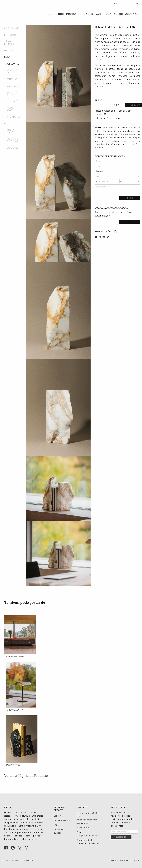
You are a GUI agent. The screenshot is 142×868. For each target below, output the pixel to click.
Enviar (130, 198)
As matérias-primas (63, 820)
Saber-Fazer (94, 14)
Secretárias (13, 86)
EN (137, 3)
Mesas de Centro (12, 72)
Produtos (74, 14)
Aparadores (13, 117)
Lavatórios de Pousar (13, 140)
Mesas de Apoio (12, 109)
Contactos (114, 14)
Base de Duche (11, 131)
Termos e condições (27, 860)
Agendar (129, 222)
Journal (132, 14)
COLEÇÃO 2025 (12, 28)
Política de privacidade (10, 860)
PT (132, 3)
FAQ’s (56, 825)
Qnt (115, 105)
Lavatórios (13, 148)
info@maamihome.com (88, 836)
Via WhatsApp (83, 828)
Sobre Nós (56, 14)
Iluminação (12, 101)
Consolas (12, 79)
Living (7, 57)
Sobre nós (59, 816)
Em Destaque (11, 35)
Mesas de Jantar (12, 94)
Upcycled (10, 51)
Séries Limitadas (9, 43)
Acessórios (13, 64)
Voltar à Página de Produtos (26, 776)
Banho (8, 124)
